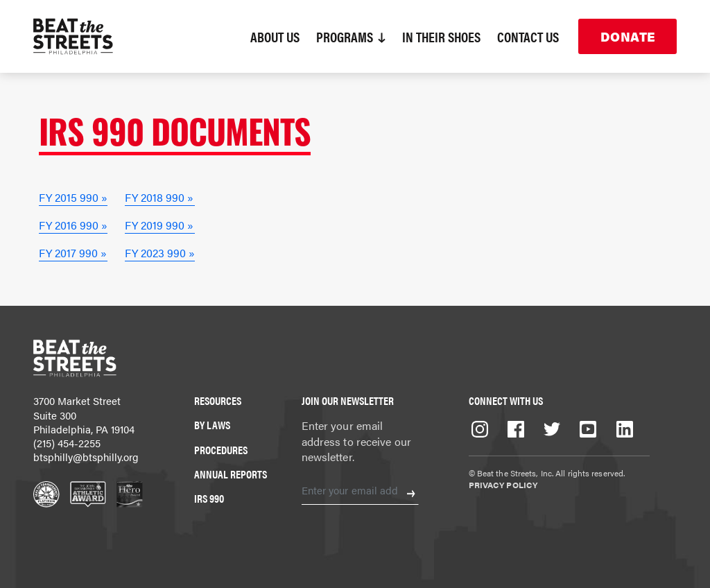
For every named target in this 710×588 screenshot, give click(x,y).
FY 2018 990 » (159, 197)
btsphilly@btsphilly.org (86, 457)
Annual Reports (231, 474)
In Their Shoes (441, 36)
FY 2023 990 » (160, 253)
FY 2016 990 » (73, 225)
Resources (218, 400)
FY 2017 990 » (73, 253)
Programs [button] (351, 36)
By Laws (212, 425)
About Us (275, 36)
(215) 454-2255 (67, 443)
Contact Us (528, 36)
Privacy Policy (503, 485)
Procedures (221, 450)
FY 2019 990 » (159, 225)
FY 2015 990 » (73, 197)
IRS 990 (209, 498)
